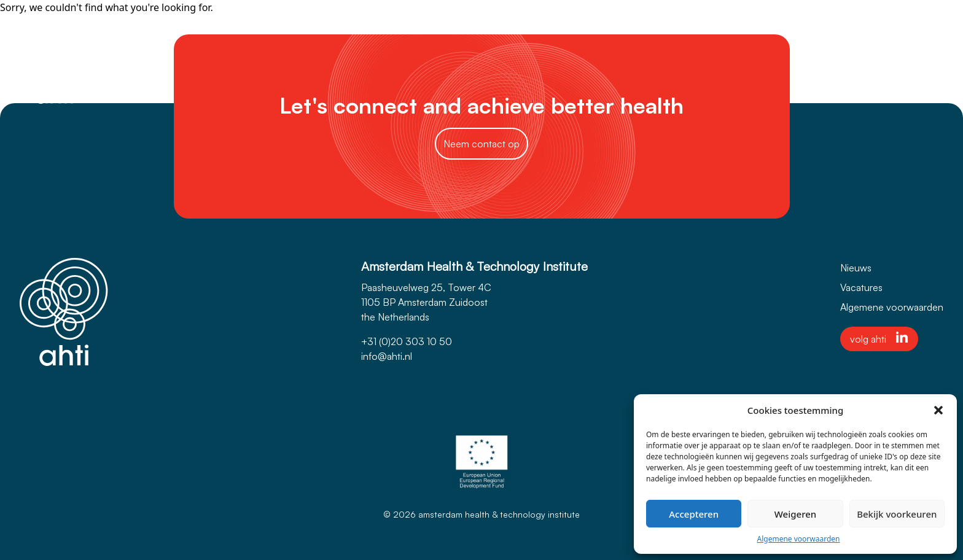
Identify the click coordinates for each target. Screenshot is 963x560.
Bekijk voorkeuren (897, 514)
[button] (938, 410)
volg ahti (879, 338)
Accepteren (694, 514)
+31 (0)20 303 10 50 (407, 341)
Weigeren (795, 514)
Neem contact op (481, 144)
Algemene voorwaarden (799, 539)
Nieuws (856, 268)
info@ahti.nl (387, 356)
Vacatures (861, 287)
